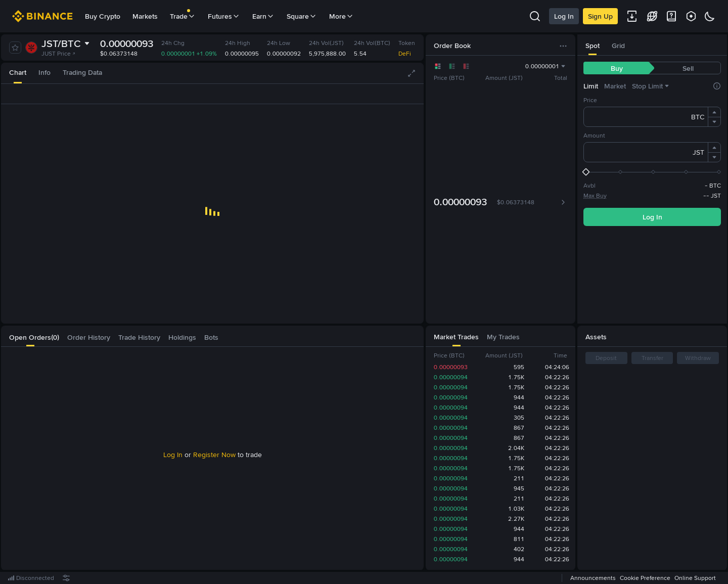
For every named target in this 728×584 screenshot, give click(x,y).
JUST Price (59, 54)
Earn (263, 16)
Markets (145, 16)
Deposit (606, 358)
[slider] (652, 172)
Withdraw (698, 358)
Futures (224, 16)
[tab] (18, 73)
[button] (714, 112)
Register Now (214, 455)
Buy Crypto (103, 16)
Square (302, 16)
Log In (564, 16)
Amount (594, 136)
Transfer (652, 358)
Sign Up (600, 16)
